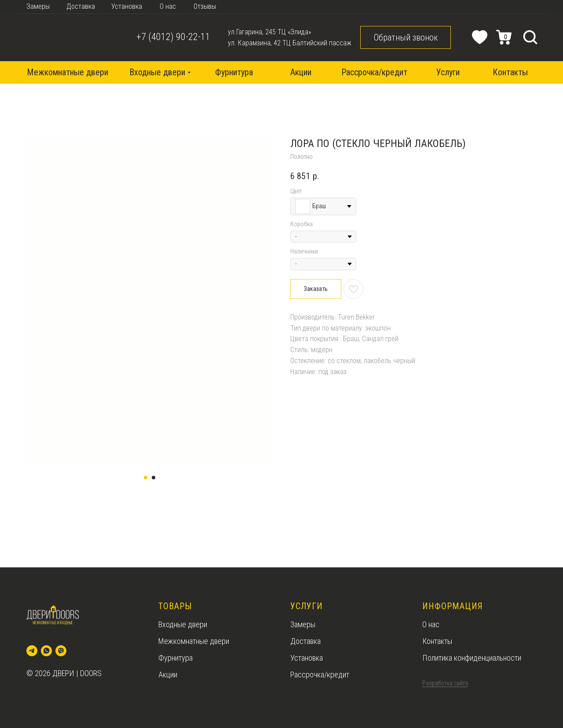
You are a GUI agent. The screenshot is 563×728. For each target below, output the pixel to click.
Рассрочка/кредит (320, 675)
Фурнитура (175, 658)
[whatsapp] (46, 651)
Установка (307, 658)
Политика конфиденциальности (472, 658)
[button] (406, 37)
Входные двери (183, 624)
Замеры (303, 624)
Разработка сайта (445, 683)
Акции (168, 675)
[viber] (61, 651)
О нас (431, 624)
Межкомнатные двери (194, 641)
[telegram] (32, 651)
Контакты (437, 641)
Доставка (305, 641)
